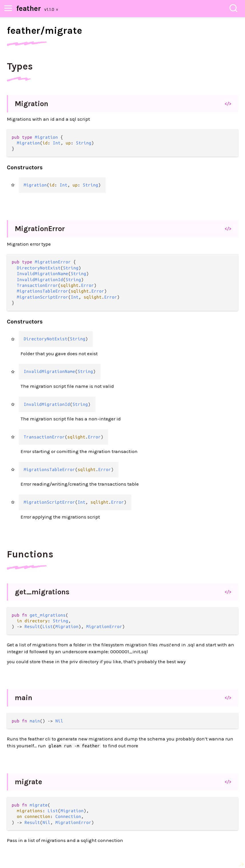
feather (29, 8)
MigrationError (40, 229)
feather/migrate (44, 31)
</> (228, 104)
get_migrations (42, 592)
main (24, 698)
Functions (30, 554)
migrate (29, 782)
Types (20, 66)
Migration (32, 104)
